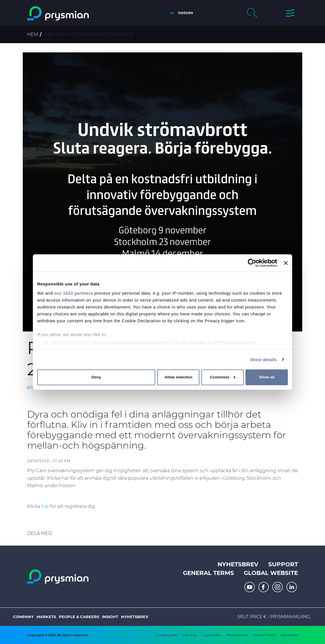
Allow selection (178, 377)
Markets (46, 617)
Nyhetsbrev (238, 564)
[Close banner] (286, 263)
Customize (223, 377)
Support (283, 564)
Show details (263, 359)
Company (23, 617)
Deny (96, 377)
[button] (180, 13)
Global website (271, 573)
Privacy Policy (237, 635)
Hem (33, 34)
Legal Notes (212, 635)
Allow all (267, 377)
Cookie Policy (264, 635)
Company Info (166, 635)
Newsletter (289, 635)
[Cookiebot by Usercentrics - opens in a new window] (252, 263)
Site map (190, 635)
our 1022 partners (73, 293)
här (45, 506)
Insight (110, 617)
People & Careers (79, 617)
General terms (208, 573)
